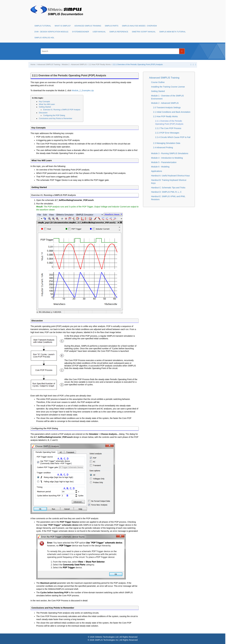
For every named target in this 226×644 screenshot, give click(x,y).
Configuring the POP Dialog (54, 115)
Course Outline (158, 82)
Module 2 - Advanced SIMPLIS (74, 65)
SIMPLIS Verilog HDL (44, 38)
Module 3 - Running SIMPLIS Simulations (170, 153)
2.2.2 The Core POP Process (168, 128)
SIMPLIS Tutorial (43, 26)
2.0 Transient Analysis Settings (167, 108)
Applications (157, 171)
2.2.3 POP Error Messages (167, 133)
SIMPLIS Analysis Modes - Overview (139, 26)
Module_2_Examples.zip (83, 90)
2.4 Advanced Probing (163, 147)
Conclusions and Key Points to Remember (56, 118)
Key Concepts (44, 102)
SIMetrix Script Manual (144, 32)
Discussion (43, 113)
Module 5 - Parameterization (164, 162)
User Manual (99, 32)
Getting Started (45, 107)
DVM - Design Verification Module (51, 32)
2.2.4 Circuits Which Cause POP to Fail (173, 137)
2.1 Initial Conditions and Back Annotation (172, 112)
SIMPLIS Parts (112, 26)
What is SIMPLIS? (63, 26)
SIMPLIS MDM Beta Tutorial (172, 32)
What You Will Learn (47, 104)
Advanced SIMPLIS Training (88, 26)
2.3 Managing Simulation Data (167, 143)
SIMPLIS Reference (119, 32)
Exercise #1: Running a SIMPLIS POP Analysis (62, 110)
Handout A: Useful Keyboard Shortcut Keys (171, 176)
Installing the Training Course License (168, 87)
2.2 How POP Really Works (100, 65)
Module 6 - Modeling (160, 167)
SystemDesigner (81, 32)
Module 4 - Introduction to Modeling (167, 158)
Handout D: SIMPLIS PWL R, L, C (166, 192)
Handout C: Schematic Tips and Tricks (168, 188)
